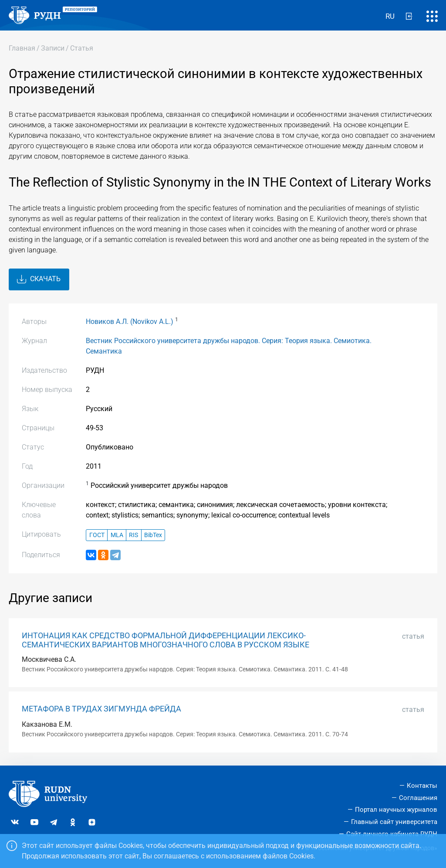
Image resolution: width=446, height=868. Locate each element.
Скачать (39, 279)
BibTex (153, 535)
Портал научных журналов (396, 810)
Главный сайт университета (394, 822)
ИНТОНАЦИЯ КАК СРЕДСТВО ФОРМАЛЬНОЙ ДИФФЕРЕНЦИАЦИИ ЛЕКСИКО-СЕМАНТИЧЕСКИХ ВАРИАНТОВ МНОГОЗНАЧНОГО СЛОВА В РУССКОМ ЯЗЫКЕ (166, 640)
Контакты (422, 786)
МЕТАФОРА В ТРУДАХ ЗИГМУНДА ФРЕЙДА (101, 709)
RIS (133, 535)
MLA (117, 535)
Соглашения (418, 798)
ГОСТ (97, 535)
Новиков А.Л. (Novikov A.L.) (130, 322)
